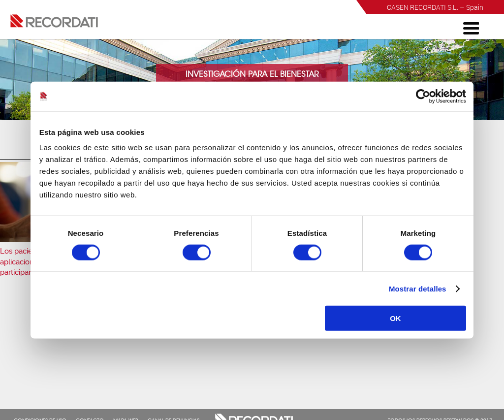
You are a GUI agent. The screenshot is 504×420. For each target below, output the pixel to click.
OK (395, 318)
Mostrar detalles (418, 288)
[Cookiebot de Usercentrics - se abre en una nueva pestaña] (423, 96)
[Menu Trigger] (471, 28)
